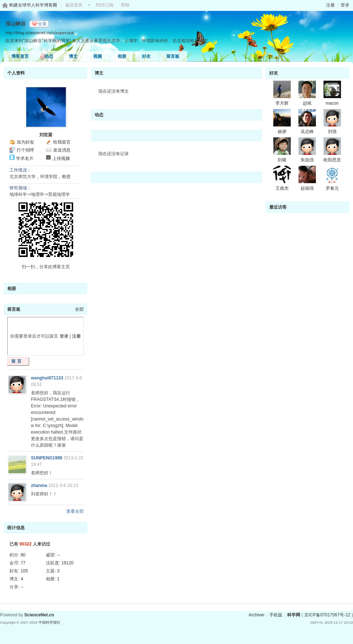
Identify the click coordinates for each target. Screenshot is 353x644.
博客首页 (20, 56)
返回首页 (74, 5)
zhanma (39, 486)
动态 (49, 56)
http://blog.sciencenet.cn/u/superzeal (40, 33)
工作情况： (20, 170)
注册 (330, 5)
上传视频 (61, 158)
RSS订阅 (105, 5)
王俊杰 (282, 188)
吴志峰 (307, 132)
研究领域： (20, 188)
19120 (68, 563)
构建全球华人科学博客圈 (33, 5)
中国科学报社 (49, 622)
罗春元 (332, 188)
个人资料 (16, 73)
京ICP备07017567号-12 (327, 615)
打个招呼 (25, 150)
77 (23, 563)
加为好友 (25, 142)
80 (23, 555)
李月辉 (282, 103)
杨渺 (282, 132)
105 (24, 571)
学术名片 (25, 158)
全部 (79, 309)
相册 (122, 56)
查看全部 (75, 511)
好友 (146, 56)
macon (332, 103)
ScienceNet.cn (39, 615)
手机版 (276, 615)
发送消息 (62, 150)
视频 (98, 56)
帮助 (125, 5)
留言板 (173, 56)
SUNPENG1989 (47, 458)
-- (59, 555)
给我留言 (62, 142)
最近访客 (278, 207)
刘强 (332, 132)
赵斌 (307, 103)
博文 (73, 56)
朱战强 (307, 160)
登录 (345, 5)
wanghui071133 (47, 378)
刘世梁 (46, 135)
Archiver (257, 615)
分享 (42, 24)
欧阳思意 (332, 160)
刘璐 (282, 160)
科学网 (294, 615)
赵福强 (307, 188)
